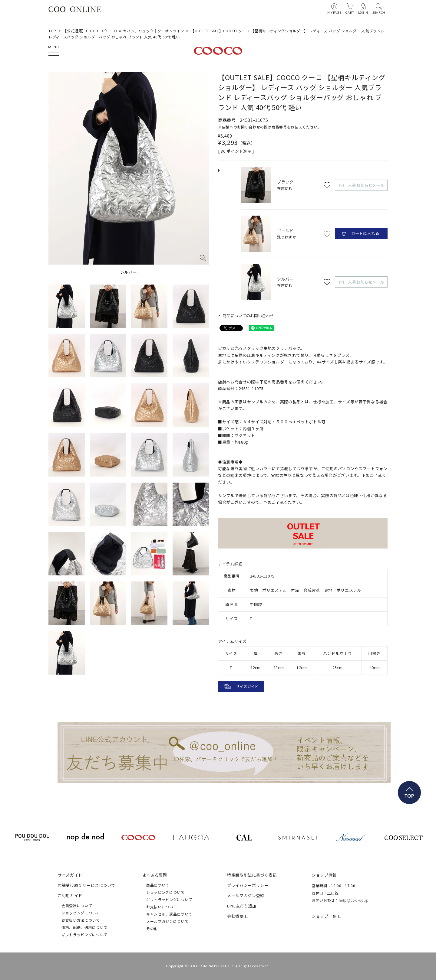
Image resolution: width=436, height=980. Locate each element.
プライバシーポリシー (248, 885)
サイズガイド (70, 875)
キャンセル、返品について (169, 914)
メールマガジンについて (167, 921)
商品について (158, 885)
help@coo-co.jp (354, 900)
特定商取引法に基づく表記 (252, 875)
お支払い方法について (81, 920)
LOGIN (363, 8)
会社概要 (235, 916)
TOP (52, 31)
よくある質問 (155, 875)
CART (350, 8)
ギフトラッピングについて (84, 934)
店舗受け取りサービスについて (86, 885)
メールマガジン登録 (246, 895)
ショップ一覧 (324, 916)
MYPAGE (334, 8)
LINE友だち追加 (242, 906)
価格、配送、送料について (84, 927)
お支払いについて (162, 907)
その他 (152, 928)
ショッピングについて (81, 913)
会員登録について (77, 905)
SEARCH (379, 8)
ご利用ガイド (70, 895)
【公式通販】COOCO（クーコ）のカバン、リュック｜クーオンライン (124, 31)
